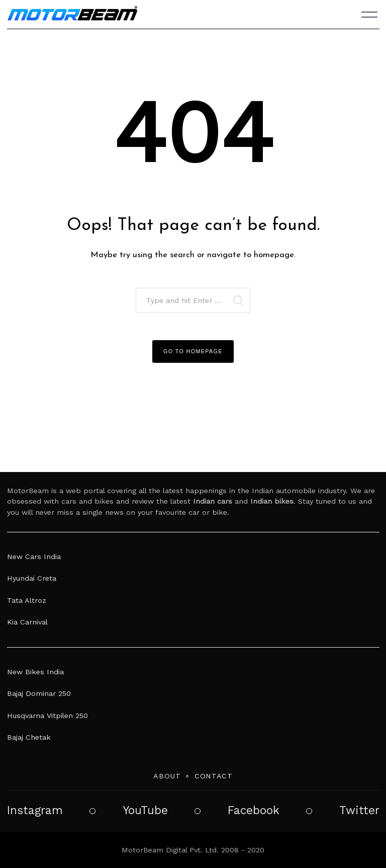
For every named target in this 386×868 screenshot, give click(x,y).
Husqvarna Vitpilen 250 (47, 716)
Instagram (35, 810)
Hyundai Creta (32, 578)
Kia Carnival (27, 622)
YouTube (145, 810)
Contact (214, 776)
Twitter (359, 810)
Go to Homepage (193, 351)
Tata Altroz (27, 600)
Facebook (254, 810)
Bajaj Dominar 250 (39, 693)
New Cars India (34, 557)
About (167, 776)
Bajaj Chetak (29, 737)
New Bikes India (35, 672)
